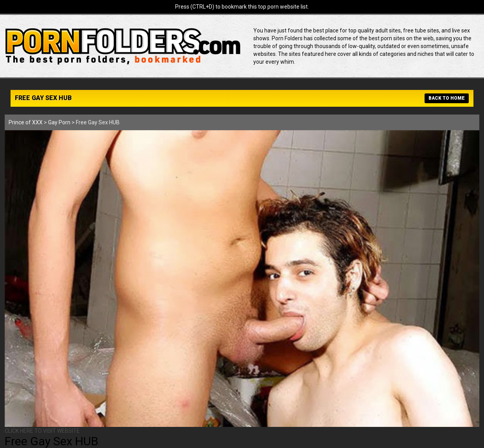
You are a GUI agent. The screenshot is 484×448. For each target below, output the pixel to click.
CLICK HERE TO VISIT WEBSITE (42, 431)
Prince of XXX (26, 122)
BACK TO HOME (447, 98)
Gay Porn (59, 122)
